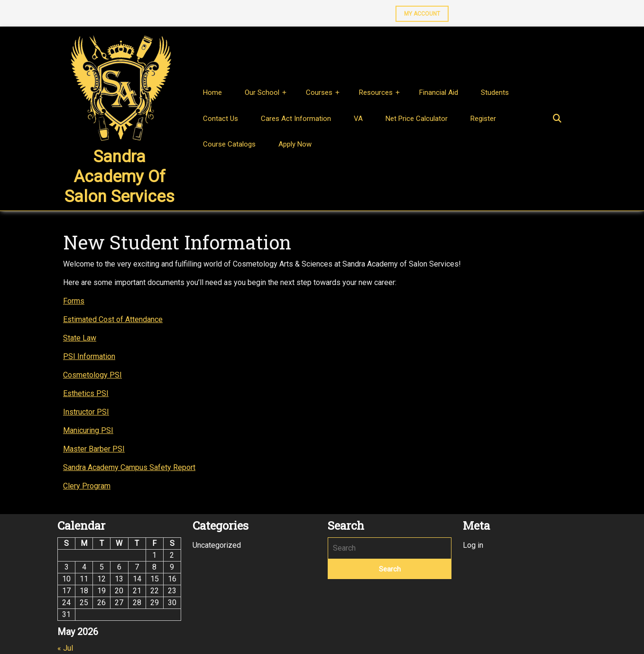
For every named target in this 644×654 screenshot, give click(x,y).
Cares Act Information (296, 119)
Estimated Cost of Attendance (113, 319)
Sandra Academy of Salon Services (120, 177)
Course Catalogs (229, 144)
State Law (80, 338)
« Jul (65, 648)
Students (495, 92)
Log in (473, 545)
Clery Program (87, 486)
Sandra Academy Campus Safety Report (129, 467)
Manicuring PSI (88, 430)
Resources (376, 92)
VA (358, 119)
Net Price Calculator (417, 119)
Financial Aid (439, 92)
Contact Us (221, 119)
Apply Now (295, 144)
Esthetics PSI (86, 393)
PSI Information (89, 356)
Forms (74, 301)
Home (212, 92)
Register (483, 119)
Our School (262, 92)
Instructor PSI (86, 412)
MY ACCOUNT (418, 11)
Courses (319, 92)
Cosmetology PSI (92, 375)
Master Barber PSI (94, 449)
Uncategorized (217, 545)
